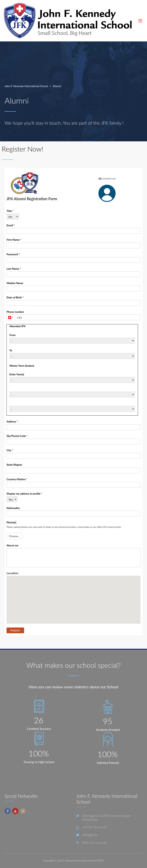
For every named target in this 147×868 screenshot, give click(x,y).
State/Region (14, 465)
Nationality (13, 508)
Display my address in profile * (24, 494)
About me (12, 545)
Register (15, 630)
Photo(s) (11, 522)
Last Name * (14, 269)
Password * (13, 254)
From (12, 335)
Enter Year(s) (17, 374)
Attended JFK (17, 326)
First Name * (14, 240)
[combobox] (11, 317)
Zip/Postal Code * (17, 436)
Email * (11, 225)
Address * (12, 421)
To (11, 350)
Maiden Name (15, 283)
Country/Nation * (17, 479)
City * (10, 450)
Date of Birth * (15, 297)
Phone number (15, 312)
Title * (10, 211)
